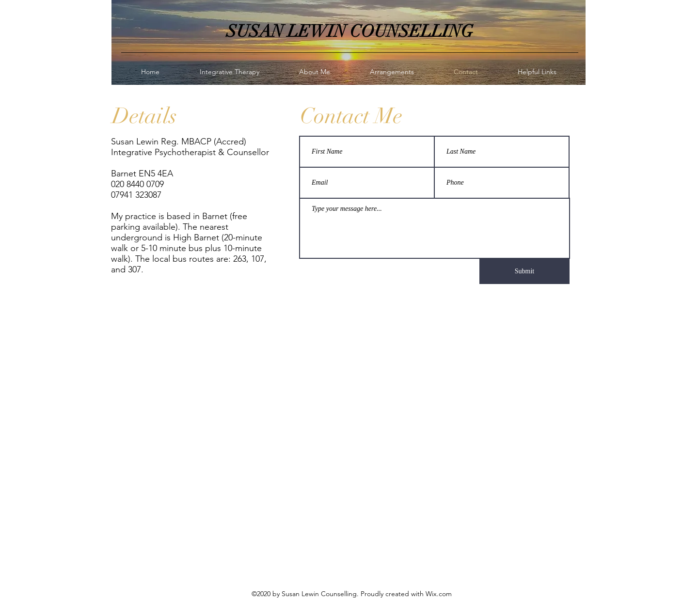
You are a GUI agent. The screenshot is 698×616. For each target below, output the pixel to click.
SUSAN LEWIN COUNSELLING (350, 31)
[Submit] (524, 271)
